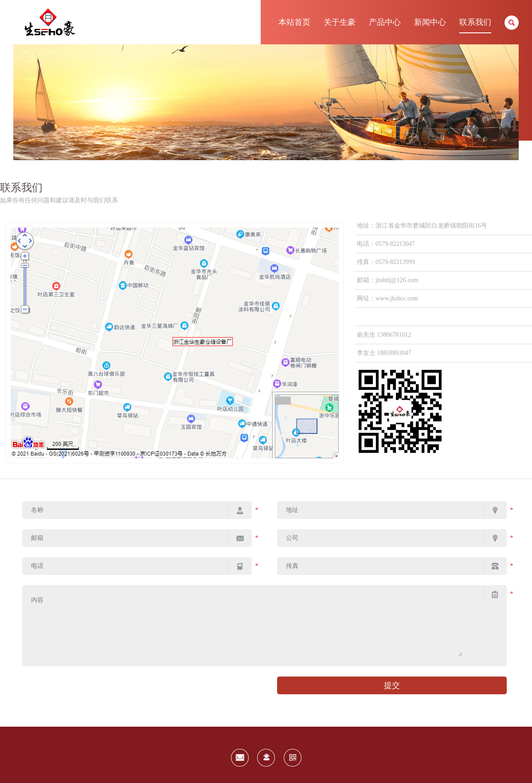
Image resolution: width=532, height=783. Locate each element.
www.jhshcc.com (397, 298)
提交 (392, 685)
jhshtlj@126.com (397, 280)
